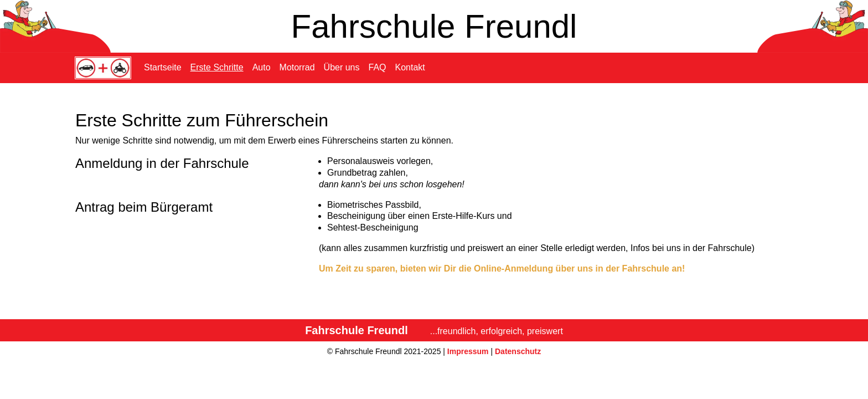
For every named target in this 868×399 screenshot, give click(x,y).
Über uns (342, 67)
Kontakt (410, 67)
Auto (262, 67)
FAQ (378, 67)
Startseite (163, 67)
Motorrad (297, 67)
